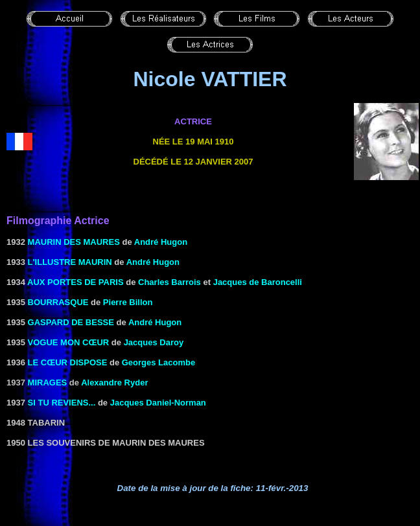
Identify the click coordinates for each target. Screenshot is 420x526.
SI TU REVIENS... (62, 403)
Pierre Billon (128, 302)
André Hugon (161, 242)
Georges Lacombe (158, 362)
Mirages (48, 383)
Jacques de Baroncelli (258, 282)
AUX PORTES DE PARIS (76, 282)
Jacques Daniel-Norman (158, 403)
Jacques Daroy (154, 342)
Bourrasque (58, 302)
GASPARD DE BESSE (71, 322)
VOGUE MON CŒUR (69, 342)
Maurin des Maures (74, 242)
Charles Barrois (169, 282)
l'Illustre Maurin (70, 262)
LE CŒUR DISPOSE (68, 362)
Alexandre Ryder (114, 383)
